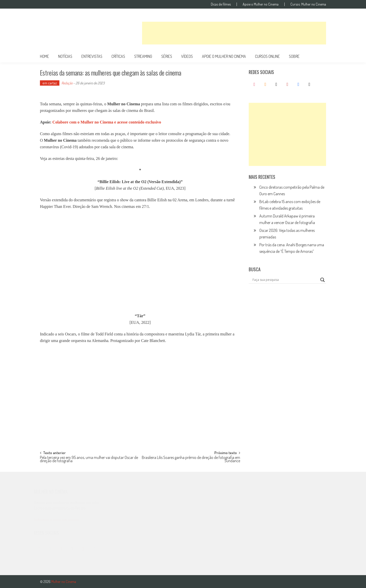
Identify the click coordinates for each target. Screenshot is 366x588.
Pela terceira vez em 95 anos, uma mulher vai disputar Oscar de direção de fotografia (89, 460)
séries (167, 56)
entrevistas (92, 56)
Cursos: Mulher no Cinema (308, 4)
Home (44, 56)
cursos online (267, 56)
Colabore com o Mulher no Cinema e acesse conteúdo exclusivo (107, 122)
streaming (143, 56)
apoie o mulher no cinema (224, 56)
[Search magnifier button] (323, 280)
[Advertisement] (234, 33)
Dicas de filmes (221, 4)
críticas (118, 56)
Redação (67, 83)
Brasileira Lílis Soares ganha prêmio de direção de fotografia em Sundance (191, 460)
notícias (65, 56)
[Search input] (285, 280)
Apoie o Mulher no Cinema (261, 4)
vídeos (187, 56)
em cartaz (50, 83)
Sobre (294, 56)
